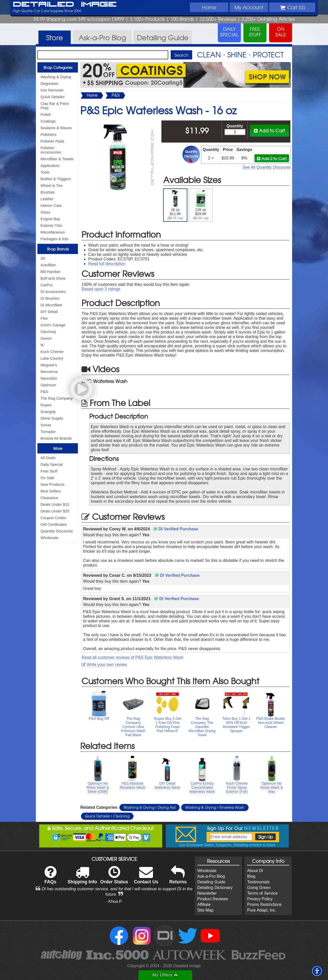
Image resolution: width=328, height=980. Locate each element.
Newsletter (207, 893)
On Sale (47, 478)
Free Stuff (49, 471)
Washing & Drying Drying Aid (150, 807)
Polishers (48, 134)
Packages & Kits (54, 239)
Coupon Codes (53, 518)
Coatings (48, 121)
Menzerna (49, 372)
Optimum (48, 385)
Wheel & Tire (52, 185)
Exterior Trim (51, 225)
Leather (47, 199)
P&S (44, 392)
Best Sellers (51, 491)
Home (209, 7)
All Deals (48, 458)
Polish (46, 114)
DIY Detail (49, 312)
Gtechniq (48, 332)
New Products (52, 484)
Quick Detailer (53, 97)
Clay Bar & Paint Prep (55, 106)
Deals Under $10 (55, 504)
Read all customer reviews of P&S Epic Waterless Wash (132, 657)
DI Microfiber (51, 305)
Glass (45, 212)
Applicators (50, 165)
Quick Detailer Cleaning (107, 816)
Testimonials (258, 882)
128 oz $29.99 (201, 205)
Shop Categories (58, 67)
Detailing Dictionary (215, 888)
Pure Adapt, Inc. (262, 910)
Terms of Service (262, 893)
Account (249, 7)
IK (42, 345)
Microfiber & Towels (57, 159)
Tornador (48, 432)
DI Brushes (50, 298)
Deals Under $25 (55, 511)
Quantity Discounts (57, 531)
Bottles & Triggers (56, 179)
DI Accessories (53, 292)
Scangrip (48, 412)
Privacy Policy (260, 899)
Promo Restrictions (264, 905)
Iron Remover (52, 90)
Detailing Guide (211, 882)
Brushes (48, 192)
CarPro (47, 285)
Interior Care (51, 205)
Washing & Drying (56, 77)
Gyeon (46, 338)
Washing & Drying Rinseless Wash (215, 807)
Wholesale (49, 538)
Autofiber (48, 265)
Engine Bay (50, 219)
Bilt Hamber (50, 272)
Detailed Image (65, 5)
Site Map (205, 910)
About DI (255, 871)
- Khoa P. (114, 901)
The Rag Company (57, 398)
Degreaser (49, 83)
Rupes (46, 405)
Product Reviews (213, 899)
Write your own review (104, 665)
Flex (44, 318)
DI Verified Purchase (176, 529)
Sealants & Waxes (56, 128)
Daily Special (52, 464)
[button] (317, 971)
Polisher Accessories (51, 150)
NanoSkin (49, 378)
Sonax (46, 425)
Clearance (49, 498)
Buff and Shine (53, 278)
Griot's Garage (53, 325)
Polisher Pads (52, 141)
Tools (45, 172)
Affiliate (204, 905)
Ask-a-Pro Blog (211, 876)
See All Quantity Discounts (267, 167)
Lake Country (52, 358)
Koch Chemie (52, 352)
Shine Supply (52, 418)
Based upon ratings (101, 289)
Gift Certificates (54, 524)
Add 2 (272, 158)
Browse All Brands (56, 438)
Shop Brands (58, 249)
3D (43, 258)
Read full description (107, 264)
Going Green (259, 888)
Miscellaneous (53, 232)
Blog (251, 876)
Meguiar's (49, 365)
